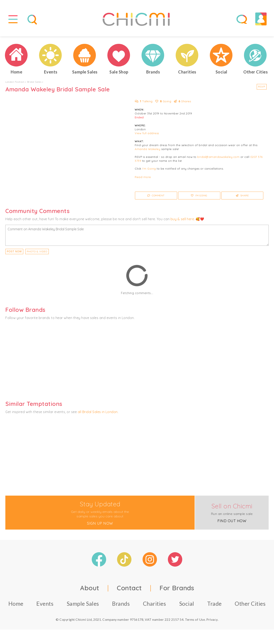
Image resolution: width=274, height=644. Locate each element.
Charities (155, 604)
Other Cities (250, 604)
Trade (214, 604)
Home (16, 604)
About (90, 588)
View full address (147, 133)
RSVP (262, 87)
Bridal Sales (34, 82)
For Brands (177, 588)
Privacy (212, 619)
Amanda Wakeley (147, 149)
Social (187, 604)
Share (242, 195)
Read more (143, 177)
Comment (156, 195)
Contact (129, 588)
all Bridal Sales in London (98, 412)
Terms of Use (195, 619)
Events (45, 604)
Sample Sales (83, 604)
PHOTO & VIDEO (37, 251)
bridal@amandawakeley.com (218, 157)
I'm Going (149, 169)
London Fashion (15, 82)
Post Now (14, 252)
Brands (121, 604)
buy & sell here (182, 219)
